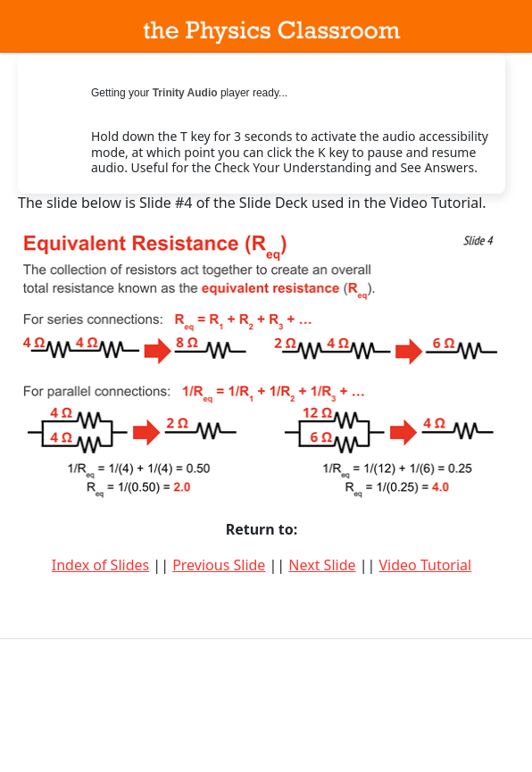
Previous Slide (219, 565)
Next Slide (322, 565)
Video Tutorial (425, 565)
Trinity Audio (185, 93)
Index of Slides (100, 565)
